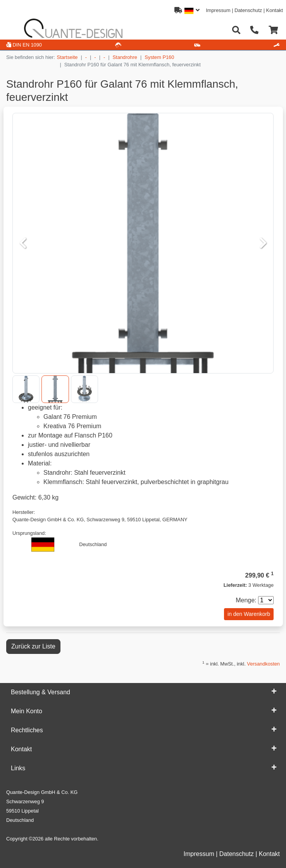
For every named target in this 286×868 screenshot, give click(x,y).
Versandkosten (263, 664)
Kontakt (275, 10)
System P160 (159, 57)
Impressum (218, 10)
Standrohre (125, 57)
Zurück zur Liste (33, 646)
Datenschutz (248, 10)
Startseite (67, 57)
